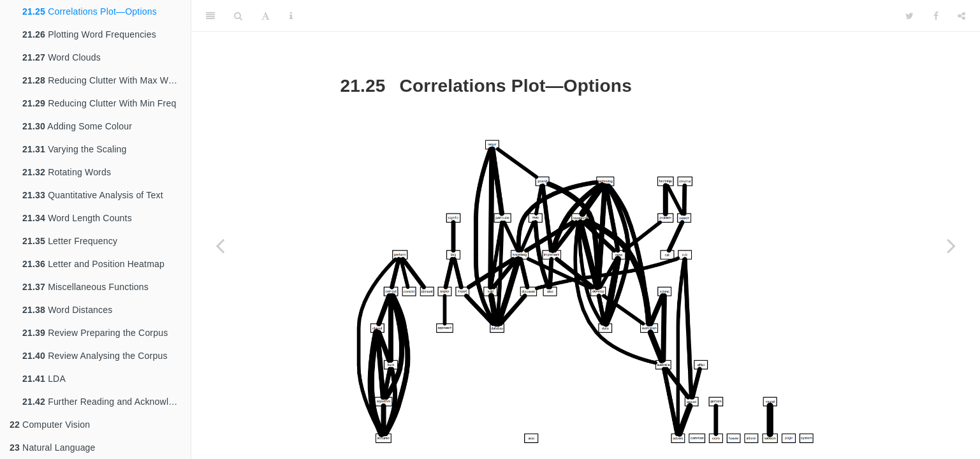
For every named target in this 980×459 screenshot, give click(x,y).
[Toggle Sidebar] (210, 16)
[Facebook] (936, 16)
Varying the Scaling (75, 149)
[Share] (962, 16)
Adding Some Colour (77, 126)
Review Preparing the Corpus (95, 333)
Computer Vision (50, 425)
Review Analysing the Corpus (95, 356)
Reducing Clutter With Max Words (104, 80)
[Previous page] (220, 245)
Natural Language (53, 448)
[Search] (238, 16)
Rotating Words (67, 172)
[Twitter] (910, 16)
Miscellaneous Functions (85, 287)
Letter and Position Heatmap (93, 264)
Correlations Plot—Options (90, 11)
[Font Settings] (266, 16)
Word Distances (68, 310)
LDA (44, 379)
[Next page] (951, 245)
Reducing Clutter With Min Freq (99, 103)
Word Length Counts (77, 218)
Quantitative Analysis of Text (93, 195)
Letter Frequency (70, 241)
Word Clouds (62, 57)
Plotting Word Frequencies (89, 34)
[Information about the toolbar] (291, 16)
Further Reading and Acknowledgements (106, 402)
